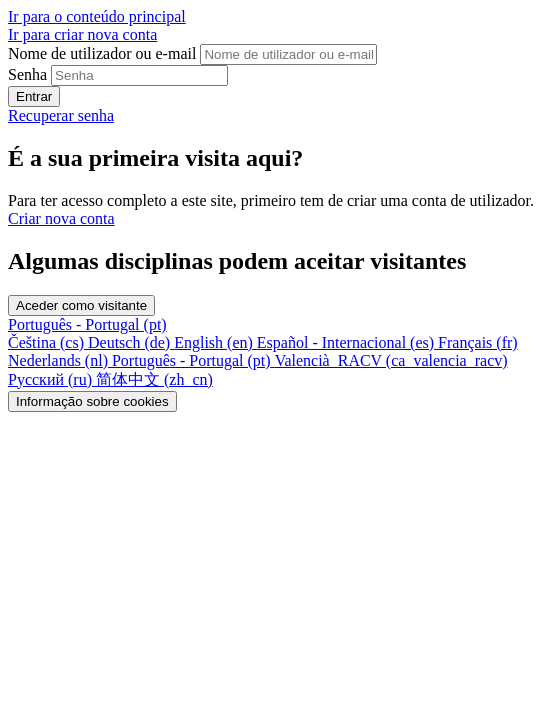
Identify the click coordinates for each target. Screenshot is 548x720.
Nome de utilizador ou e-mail (104, 53)
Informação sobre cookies (92, 401)
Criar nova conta (61, 218)
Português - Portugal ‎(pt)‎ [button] (87, 324)
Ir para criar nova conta (82, 34)
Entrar (34, 96)
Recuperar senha (61, 115)
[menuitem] (48, 342)
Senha (27, 74)
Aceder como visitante (81, 305)
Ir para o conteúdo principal (97, 16)
